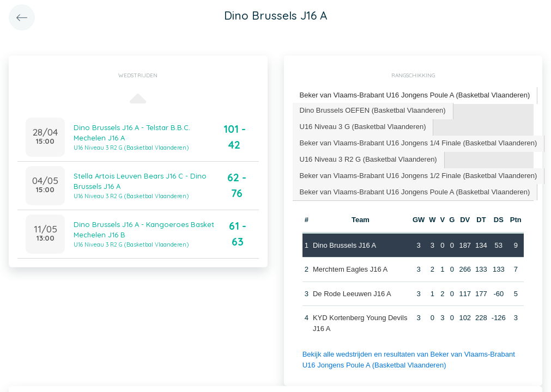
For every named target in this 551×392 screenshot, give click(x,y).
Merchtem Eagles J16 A (350, 269)
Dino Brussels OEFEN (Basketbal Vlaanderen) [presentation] (373, 110)
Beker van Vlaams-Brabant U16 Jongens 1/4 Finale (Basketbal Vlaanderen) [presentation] (419, 143)
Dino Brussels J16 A (344, 245)
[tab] (415, 96)
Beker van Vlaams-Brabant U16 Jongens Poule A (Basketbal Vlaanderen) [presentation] (415, 95)
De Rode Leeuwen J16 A (352, 294)
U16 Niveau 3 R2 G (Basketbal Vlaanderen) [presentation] (368, 159)
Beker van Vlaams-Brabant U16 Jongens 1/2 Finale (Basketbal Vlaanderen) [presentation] (419, 176)
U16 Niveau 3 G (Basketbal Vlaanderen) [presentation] (363, 127)
